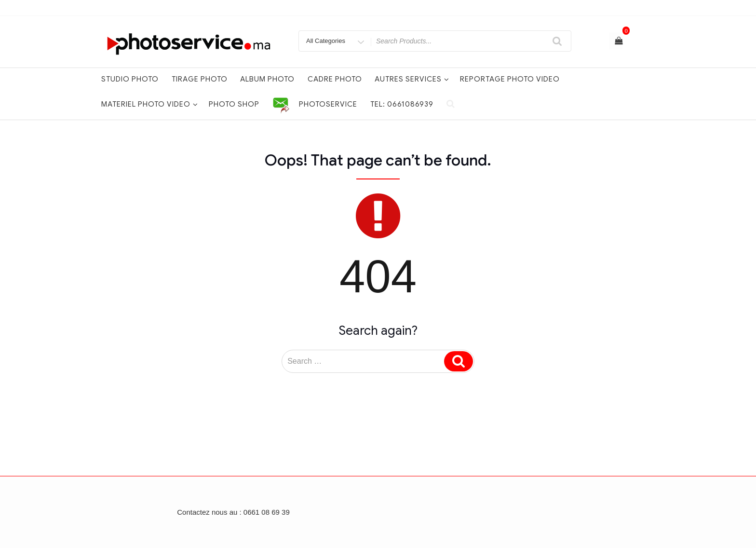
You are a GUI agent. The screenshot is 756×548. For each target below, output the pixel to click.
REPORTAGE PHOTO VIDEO (510, 79)
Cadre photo (335, 79)
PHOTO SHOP (234, 104)
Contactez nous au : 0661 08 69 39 (233, 512)
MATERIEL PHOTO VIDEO (150, 104)
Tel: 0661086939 (402, 104)
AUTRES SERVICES (412, 79)
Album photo (267, 79)
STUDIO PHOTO (130, 79)
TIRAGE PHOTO (200, 79)
